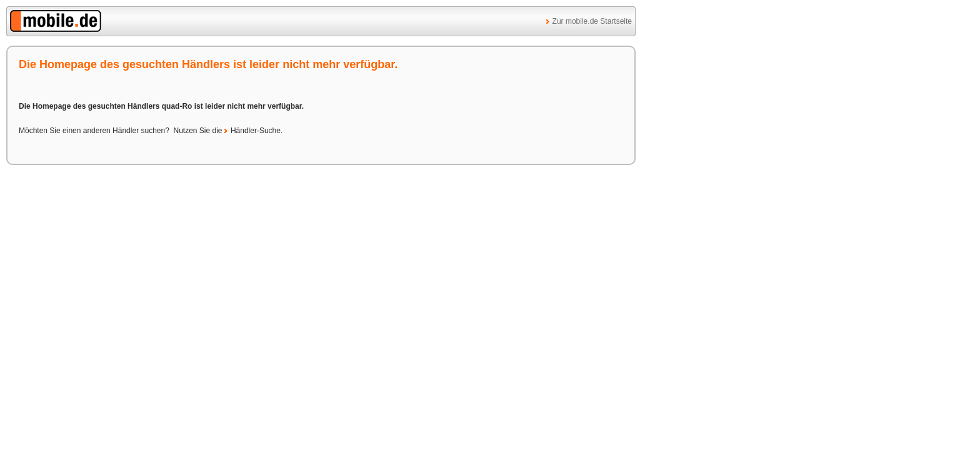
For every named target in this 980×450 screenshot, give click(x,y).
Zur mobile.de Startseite (592, 21)
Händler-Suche (256, 131)
